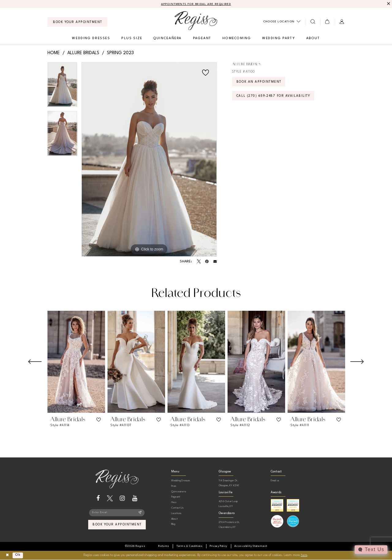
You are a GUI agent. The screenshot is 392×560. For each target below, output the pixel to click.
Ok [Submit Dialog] (18, 555)
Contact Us (177, 508)
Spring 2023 (120, 53)
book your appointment (117, 525)
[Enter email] (117, 513)
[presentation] (76, 362)
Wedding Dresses (181, 481)
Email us (275, 481)
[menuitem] (77, 22)
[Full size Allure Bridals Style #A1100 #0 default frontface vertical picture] (149, 160)
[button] (328, 22)
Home (54, 53)
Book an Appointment (259, 82)
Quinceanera (179, 492)
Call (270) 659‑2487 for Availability (273, 96)
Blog (173, 524)
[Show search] (313, 22)
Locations (176, 513)
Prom (174, 486)
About (174, 519)
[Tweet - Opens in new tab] (199, 261)
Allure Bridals (83, 53)
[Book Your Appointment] (77, 22)
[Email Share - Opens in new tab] (215, 262)
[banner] (196, 21)
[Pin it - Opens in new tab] (207, 261)
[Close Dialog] (7, 555)
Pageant (176, 497)
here (304, 555)
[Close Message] (388, 4)
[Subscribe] (140, 513)
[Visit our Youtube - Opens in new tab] (135, 498)
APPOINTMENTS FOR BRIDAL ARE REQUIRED (196, 4)
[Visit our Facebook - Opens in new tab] (98, 498)
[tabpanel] (62, 87)
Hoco (174, 502)
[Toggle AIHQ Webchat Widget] (371, 550)
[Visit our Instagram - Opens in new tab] (122, 498)
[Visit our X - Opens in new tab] (110, 498)
